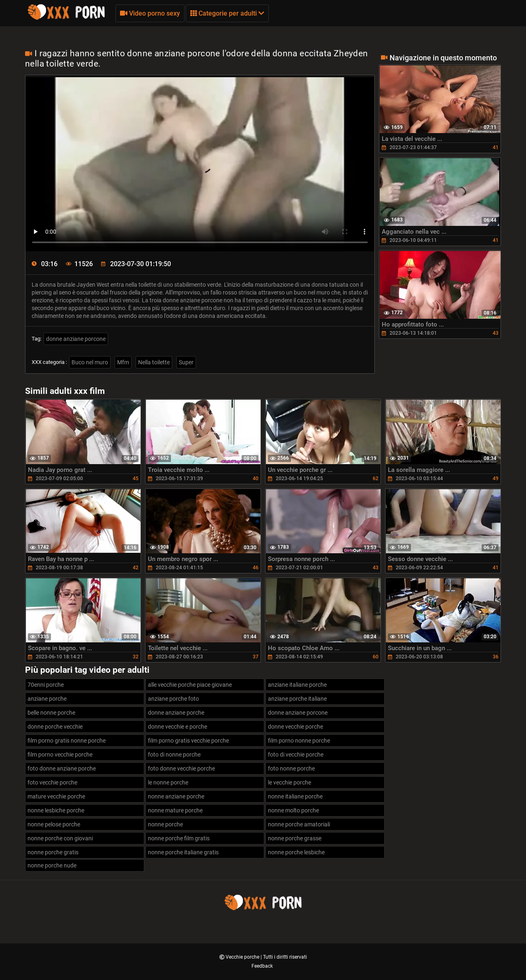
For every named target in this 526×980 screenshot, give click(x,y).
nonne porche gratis (53, 852)
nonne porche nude (52, 865)
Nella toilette (154, 362)
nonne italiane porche (295, 796)
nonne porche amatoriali (299, 824)
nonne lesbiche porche (56, 810)
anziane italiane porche (297, 685)
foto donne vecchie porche (181, 768)
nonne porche (165, 824)
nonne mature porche (175, 810)
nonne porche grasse (295, 838)
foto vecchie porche (52, 782)
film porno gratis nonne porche (67, 741)
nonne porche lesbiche (296, 852)
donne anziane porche (176, 713)
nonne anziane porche (176, 796)
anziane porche (47, 699)
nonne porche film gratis (179, 838)
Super (186, 362)
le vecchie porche (290, 782)
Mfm (123, 362)
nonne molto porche (293, 810)
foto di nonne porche (174, 755)
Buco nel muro (90, 362)
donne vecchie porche (295, 727)
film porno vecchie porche (60, 755)
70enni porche (46, 685)
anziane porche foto (173, 699)
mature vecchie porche (56, 796)
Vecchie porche (243, 957)
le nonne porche (168, 782)
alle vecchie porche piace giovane (190, 685)
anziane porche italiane (297, 699)
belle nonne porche (51, 713)
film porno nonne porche (299, 741)
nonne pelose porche (54, 824)
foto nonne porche (291, 768)
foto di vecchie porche (296, 755)
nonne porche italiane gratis (183, 852)
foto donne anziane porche (62, 768)
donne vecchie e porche (178, 727)
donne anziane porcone (76, 339)
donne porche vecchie (55, 727)
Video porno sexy (150, 13)
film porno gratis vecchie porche (188, 741)
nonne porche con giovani (60, 838)
